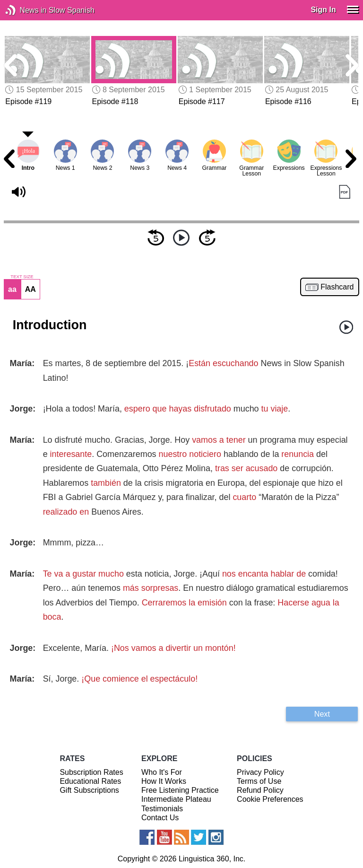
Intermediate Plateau (176, 799)
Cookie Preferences (270, 799)
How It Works (164, 781)
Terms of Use (259, 781)
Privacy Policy (260, 772)
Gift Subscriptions (89, 790)
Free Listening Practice (180, 790)
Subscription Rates (91, 772)
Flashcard (337, 287)
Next (322, 714)
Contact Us (160, 818)
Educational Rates (90, 781)
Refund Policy (260, 790)
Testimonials (162, 809)
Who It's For (162, 772)
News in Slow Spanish (25, 10)
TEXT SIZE (22, 277)
